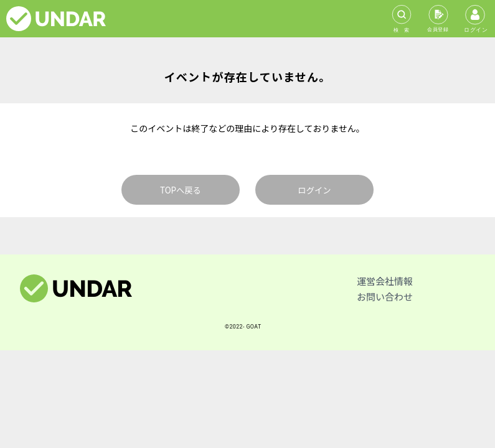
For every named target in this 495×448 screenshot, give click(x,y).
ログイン (314, 190)
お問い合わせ (385, 296)
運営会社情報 (385, 281)
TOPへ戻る (181, 190)
